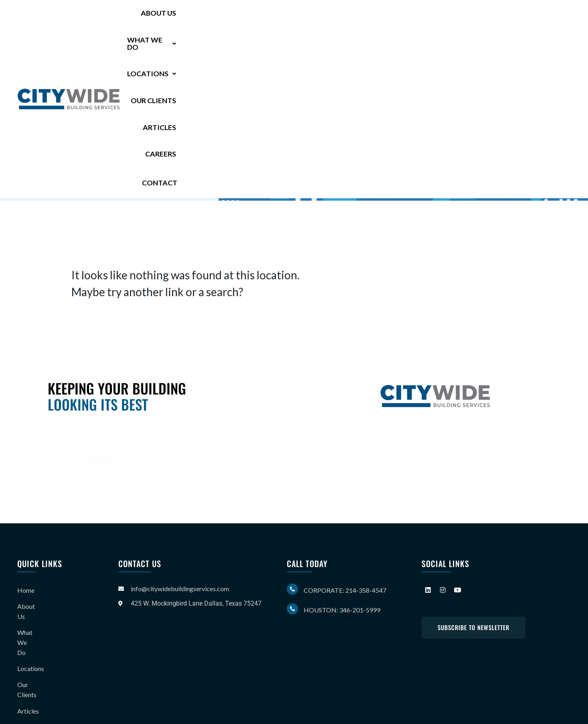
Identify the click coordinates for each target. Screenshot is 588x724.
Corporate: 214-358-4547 (345, 590)
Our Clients (400, 17)
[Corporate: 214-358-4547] (292, 589)
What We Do (271, 17)
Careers (498, 17)
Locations (338, 17)
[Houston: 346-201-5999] (292, 609)
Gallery (27, 668)
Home (26, 589)
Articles (453, 17)
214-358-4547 (143, 132)
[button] (271, 17)
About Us (212, 17)
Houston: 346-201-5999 (342, 610)
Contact (548, 17)
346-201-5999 (138, 146)
